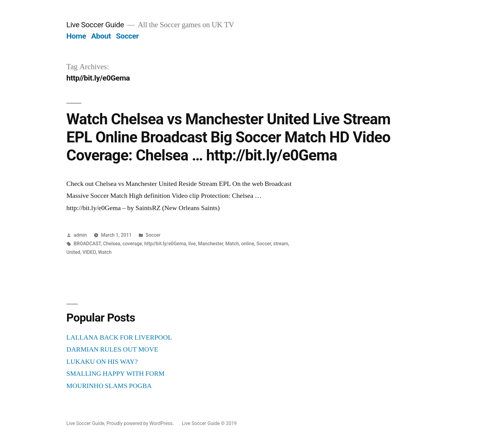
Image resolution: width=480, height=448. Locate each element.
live (192, 244)
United (73, 252)
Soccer (127, 36)
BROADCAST (87, 244)
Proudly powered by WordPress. (141, 423)
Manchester (211, 244)
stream (281, 244)
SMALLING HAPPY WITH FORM (116, 374)
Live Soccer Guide (95, 25)
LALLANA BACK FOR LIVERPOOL (119, 337)
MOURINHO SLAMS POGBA (109, 386)
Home (76, 36)
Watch (105, 252)
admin (81, 235)
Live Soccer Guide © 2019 (209, 423)
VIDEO (89, 252)
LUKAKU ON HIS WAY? (102, 362)
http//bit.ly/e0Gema (165, 244)
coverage (132, 244)
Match (232, 244)
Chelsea (112, 244)
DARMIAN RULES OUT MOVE (112, 349)
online (248, 244)
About (101, 36)
